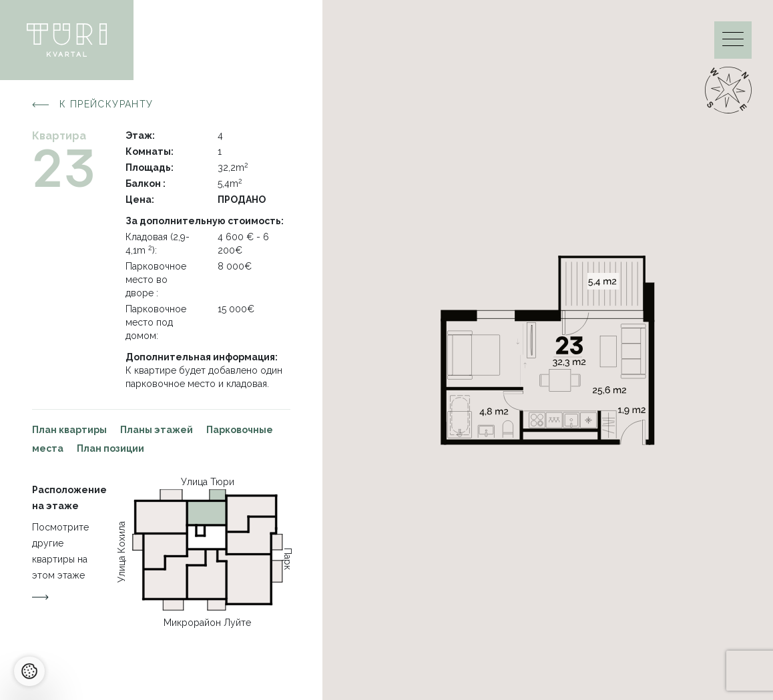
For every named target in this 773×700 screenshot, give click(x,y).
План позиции (110, 448)
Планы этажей (157, 430)
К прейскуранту (93, 105)
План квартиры (69, 430)
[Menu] (733, 42)
